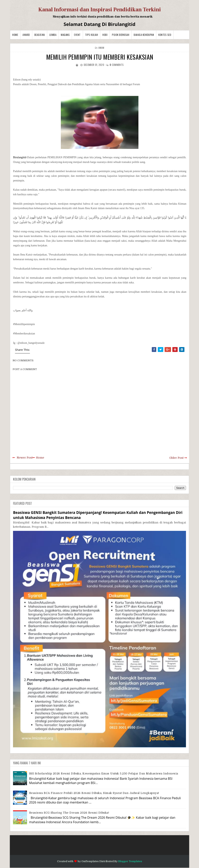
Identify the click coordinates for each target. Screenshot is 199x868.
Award (26, 35)
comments (117, 65)
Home (15, 35)
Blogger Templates (130, 861)
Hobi (105, 35)
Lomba (53, 35)
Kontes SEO (165, 35)
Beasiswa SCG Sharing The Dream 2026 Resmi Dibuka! (69, 813)
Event (77, 35)
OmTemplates (90, 861)
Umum (101, 48)
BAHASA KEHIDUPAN (144, 35)
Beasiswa (40, 35)
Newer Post (25, 458)
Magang (65, 35)
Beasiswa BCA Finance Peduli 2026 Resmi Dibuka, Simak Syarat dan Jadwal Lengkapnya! (94, 793)
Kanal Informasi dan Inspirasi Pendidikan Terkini (100, 10)
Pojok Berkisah (121, 35)
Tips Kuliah (92, 35)
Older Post (176, 458)
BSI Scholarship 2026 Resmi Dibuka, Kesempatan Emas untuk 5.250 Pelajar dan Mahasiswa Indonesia (104, 773)
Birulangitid (20, 157)
